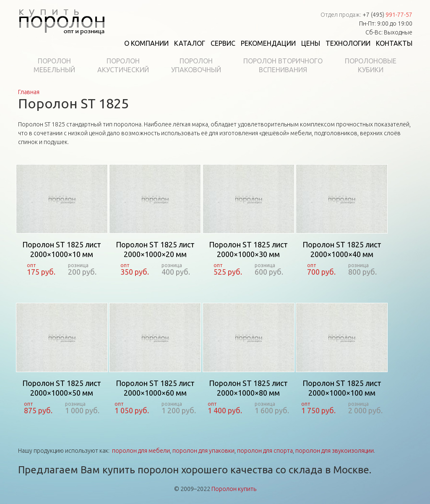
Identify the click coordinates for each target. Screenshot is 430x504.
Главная (29, 92)
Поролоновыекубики (371, 65)
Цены (311, 43)
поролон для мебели (141, 451)
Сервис (223, 43)
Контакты (394, 43)
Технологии (348, 43)
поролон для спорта (265, 451)
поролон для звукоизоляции (335, 451)
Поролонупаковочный (196, 65)
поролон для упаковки (203, 451)
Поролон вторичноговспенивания (283, 65)
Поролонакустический (123, 65)
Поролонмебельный (54, 65)
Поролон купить (234, 489)
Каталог (190, 43)
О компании (146, 43)
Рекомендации (268, 43)
